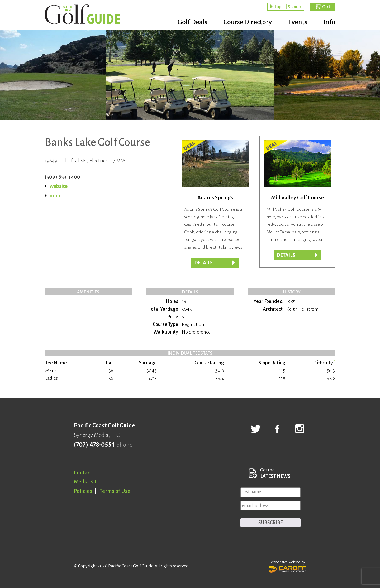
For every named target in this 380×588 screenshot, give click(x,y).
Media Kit (85, 481)
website (59, 186)
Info (329, 22)
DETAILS (286, 255)
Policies (83, 491)
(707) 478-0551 (94, 445)
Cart (326, 7)
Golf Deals (189, 22)
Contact (83, 473)
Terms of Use (115, 491)
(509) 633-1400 (62, 177)
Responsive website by (288, 566)
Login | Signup (288, 7)
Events (297, 22)
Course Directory (246, 22)
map (55, 196)
